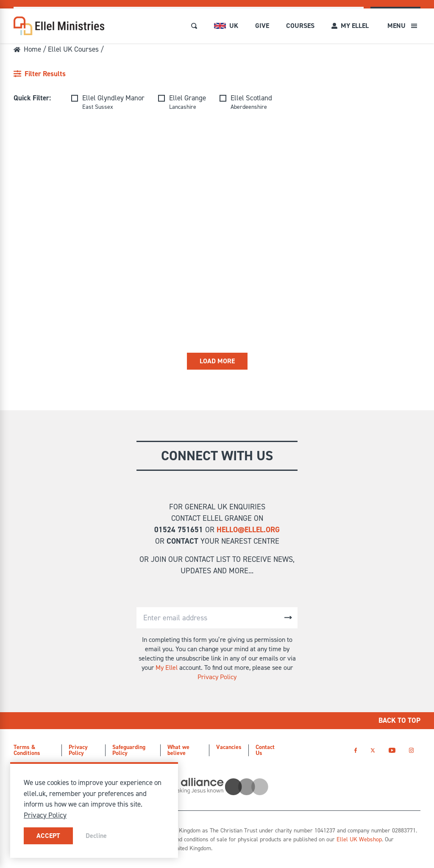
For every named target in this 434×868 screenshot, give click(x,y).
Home (27, 49)
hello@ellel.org (248, 530)
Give (262, 26)
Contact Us (265, 750)
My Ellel (167, 668)
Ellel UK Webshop (359, 839)
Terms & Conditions (27, 750)
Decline (96, 836)
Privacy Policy (217, 677)
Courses (300, 26)
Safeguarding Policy (129, 750)
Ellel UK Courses (73, 49)
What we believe (178, 750)
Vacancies (229, 747)
